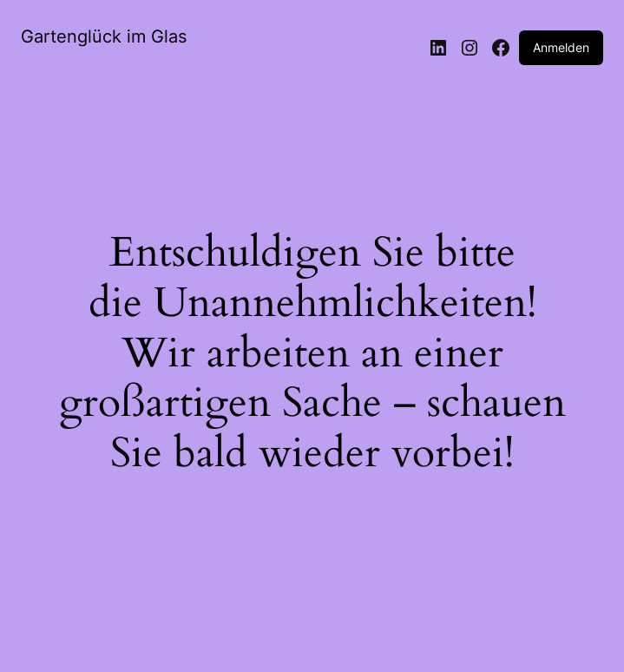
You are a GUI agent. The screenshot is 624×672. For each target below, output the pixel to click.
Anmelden (561, 47)
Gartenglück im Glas (104, 36)
